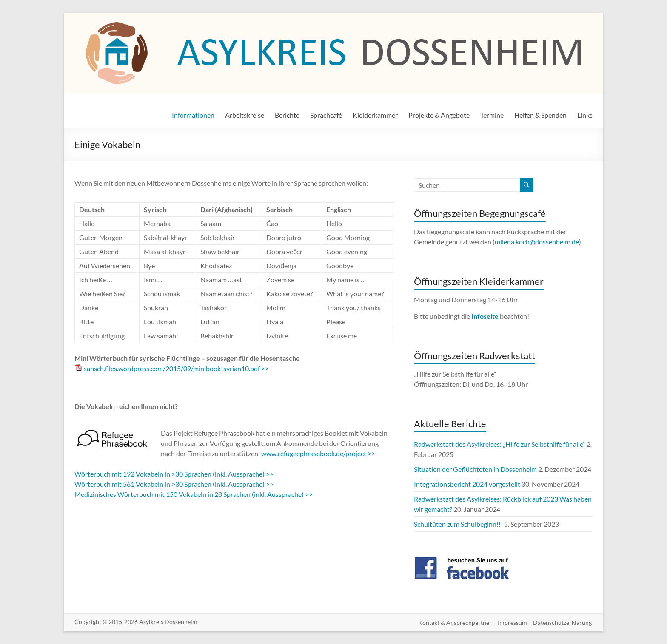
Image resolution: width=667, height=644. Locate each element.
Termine (492, 115)
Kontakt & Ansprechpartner (454, 622)
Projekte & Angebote (439, 115)
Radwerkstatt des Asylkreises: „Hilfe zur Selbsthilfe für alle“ (500, 444)
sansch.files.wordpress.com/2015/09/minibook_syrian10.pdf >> (176, 368)
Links (585, 115)
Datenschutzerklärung (563, 622)
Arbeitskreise (245, 115)
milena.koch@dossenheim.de (537, 242)
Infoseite (486, 316)
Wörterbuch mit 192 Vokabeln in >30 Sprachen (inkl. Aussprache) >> (174, 474)
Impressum (512, 622)
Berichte (287, 115)
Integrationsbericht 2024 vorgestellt (467, 484)
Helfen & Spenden (540, 115)
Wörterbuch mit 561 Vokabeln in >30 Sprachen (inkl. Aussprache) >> (174, 484)
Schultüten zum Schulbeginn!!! (458, 524)
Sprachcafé (326, 115)
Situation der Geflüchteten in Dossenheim (475, 469)
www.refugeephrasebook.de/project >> (318, 453)
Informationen (193, 115)
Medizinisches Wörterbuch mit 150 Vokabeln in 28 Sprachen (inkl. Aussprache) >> (194, 494)
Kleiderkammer (375, 115)
